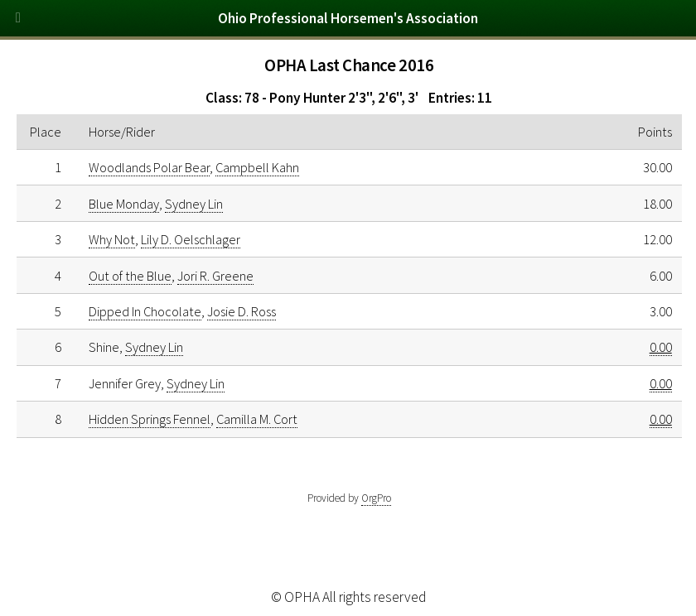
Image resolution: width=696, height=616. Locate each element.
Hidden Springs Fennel (150, 419)
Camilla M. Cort (257, 419)
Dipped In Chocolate (145, 311)
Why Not (112, 239)
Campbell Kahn (257, 167)
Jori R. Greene (215, 276)
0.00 (661, 347)
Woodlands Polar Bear (149, 167)
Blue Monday (124, 204)
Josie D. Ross (242, 311)
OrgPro (376, 498)
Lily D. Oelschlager (191, 239)
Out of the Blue (130, 276)
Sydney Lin (194, 204)
